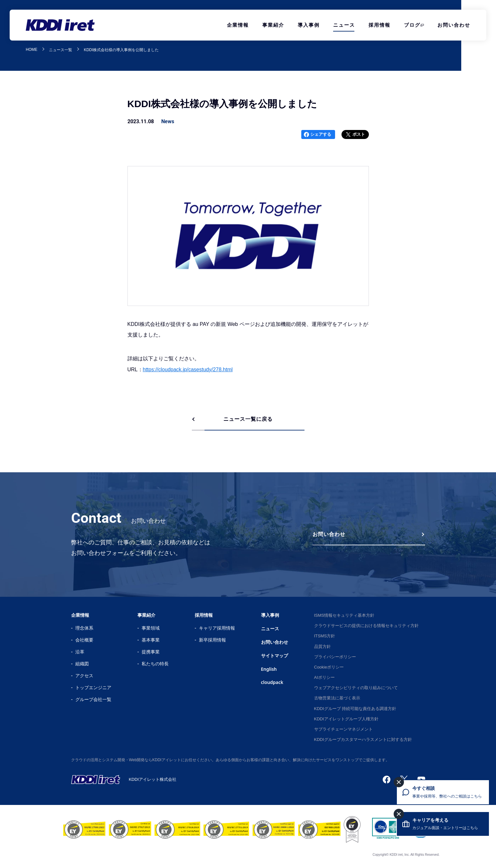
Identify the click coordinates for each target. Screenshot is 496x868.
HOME (32, 50)
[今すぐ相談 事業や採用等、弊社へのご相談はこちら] (443, 792)
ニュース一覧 (61, 50)
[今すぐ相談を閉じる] (399, 782)
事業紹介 (273, 25)
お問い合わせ (454, 25)
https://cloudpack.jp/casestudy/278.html (188, 369)
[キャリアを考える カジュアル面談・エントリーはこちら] (443, 824)
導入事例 (309, 25)
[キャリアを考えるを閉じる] (399, 814)
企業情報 (238, 25)
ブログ (412, 25)
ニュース (344, 25)
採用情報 (379, 25)
